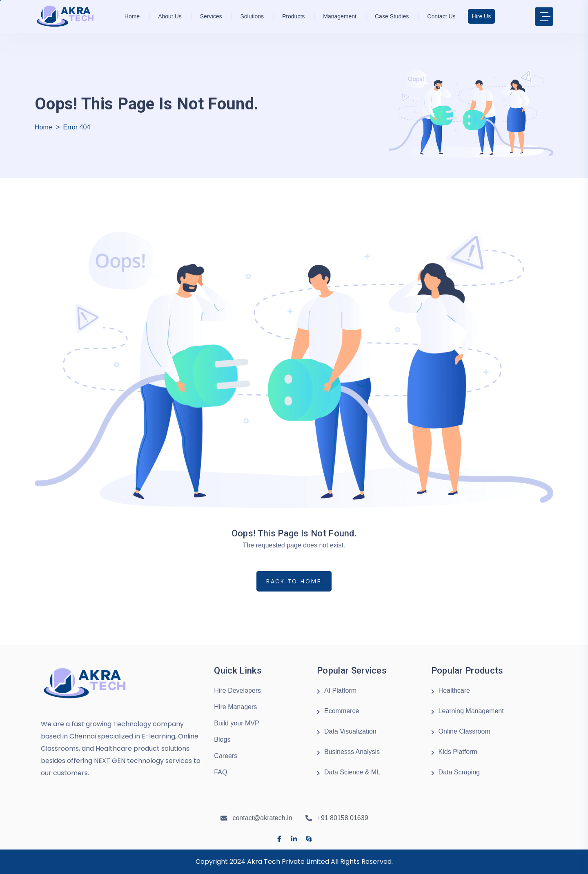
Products (293, 16)
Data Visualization (350, 731)
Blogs (222, 739)
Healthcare (454, 691)
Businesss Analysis (352, 752)
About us (170, 16)
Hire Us (482, 16)
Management (340, 16)
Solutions (252, 16)
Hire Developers (237, 691)
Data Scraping (459, 772)
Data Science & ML (352, 772)
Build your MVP (236, 723)
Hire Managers (235, 707)
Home (132, 16)
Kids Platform (458, 752)
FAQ (220, 772)
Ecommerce (342, 711)
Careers (226, 756)
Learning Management (471, 711)
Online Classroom (464, 731)
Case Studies (392, 16)
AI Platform (340, 691)
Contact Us (441, 16)
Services (211, 16)
